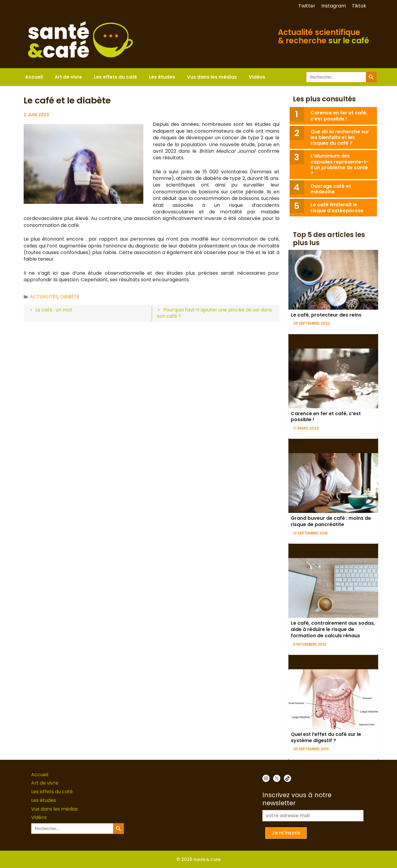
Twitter (307, 6)
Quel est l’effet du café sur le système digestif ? (326, 737)
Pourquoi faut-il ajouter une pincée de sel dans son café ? (214, 313)
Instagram (334, 6)
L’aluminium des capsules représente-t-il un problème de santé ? (340, 165)
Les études (162, 77)
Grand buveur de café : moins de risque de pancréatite (331, 521)
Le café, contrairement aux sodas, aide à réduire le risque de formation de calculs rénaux (333, 629)
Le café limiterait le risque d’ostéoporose (337, 207)
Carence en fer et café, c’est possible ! (339, 116)
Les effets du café (115, 77)
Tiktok (359, 6)
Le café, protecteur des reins (326, 315)
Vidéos (257, 77)
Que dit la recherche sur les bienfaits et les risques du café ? (340, 137)
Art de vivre (68, 77)
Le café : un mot (54, 310)
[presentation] (333, 280)
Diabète (70, 297)
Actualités (44, 297)
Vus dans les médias (212, 77)
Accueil (34, 77)
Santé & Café (207, 859)
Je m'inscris (286, 833)
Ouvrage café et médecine (331, 189)
